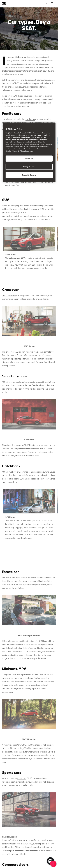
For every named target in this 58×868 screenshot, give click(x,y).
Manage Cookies (29, 167)
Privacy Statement (26, 151)
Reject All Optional (29, 175)
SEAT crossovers (9, 295)
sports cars (22, 778)
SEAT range (35, 60)
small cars (25, 382)
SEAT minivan (41, 675)
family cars (30, 119)
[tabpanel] (29, 249)
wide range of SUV (18, 213)
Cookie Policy (11, 151)
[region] (29, 152)
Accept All (29, 158)
